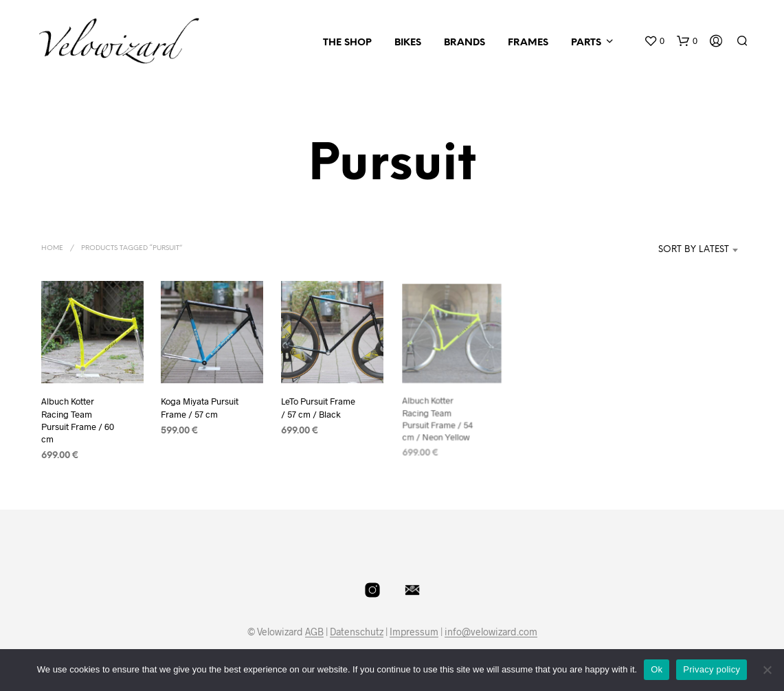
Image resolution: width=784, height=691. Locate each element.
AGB (314, 632)
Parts (586, 43)
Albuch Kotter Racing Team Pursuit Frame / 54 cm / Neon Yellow (438, 416)
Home (52, 248)
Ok (657, 669)
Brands (464, 43)
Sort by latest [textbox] (694, 250)
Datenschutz (357, 632)
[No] (767, 670)
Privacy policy (712, 669)
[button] (654, 41)
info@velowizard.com (491, 632)
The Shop (347, 43)
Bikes (408, 43)
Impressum (414, 632)
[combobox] (673, 250)
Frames (528, 43)
